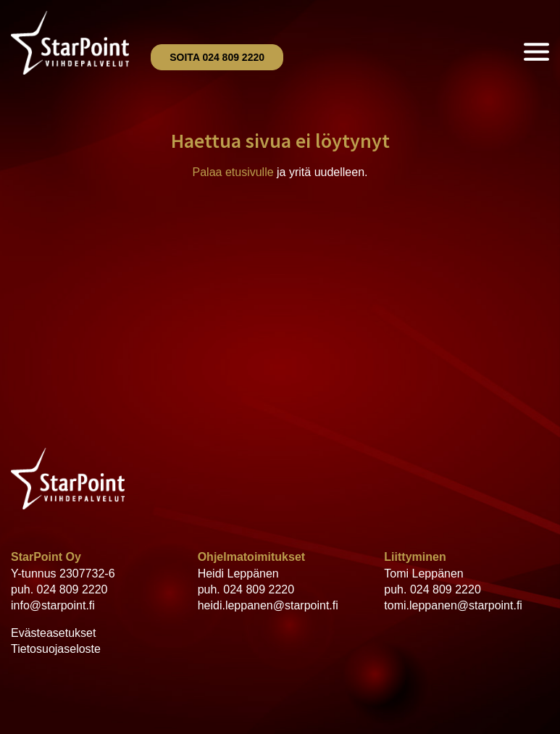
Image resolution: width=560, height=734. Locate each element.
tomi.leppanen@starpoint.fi (453, 605)
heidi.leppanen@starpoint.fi (268, 605)
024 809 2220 (72, 589)
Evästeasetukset (53, 633)
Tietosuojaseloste (56, 649)
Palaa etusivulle (233, 172)
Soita (217, 57)
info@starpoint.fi (53, 605)
